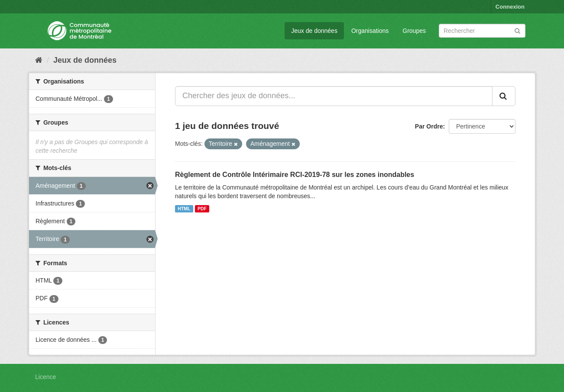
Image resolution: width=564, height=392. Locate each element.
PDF (202, 209)
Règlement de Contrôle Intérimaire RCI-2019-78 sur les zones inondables (295, 175)
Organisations (370, 31)
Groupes (414, 31)
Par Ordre (429, 126)
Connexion (510, 7)
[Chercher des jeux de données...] (334, 96)
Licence (45, 377)
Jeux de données (314, 31)
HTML (184, 209)
